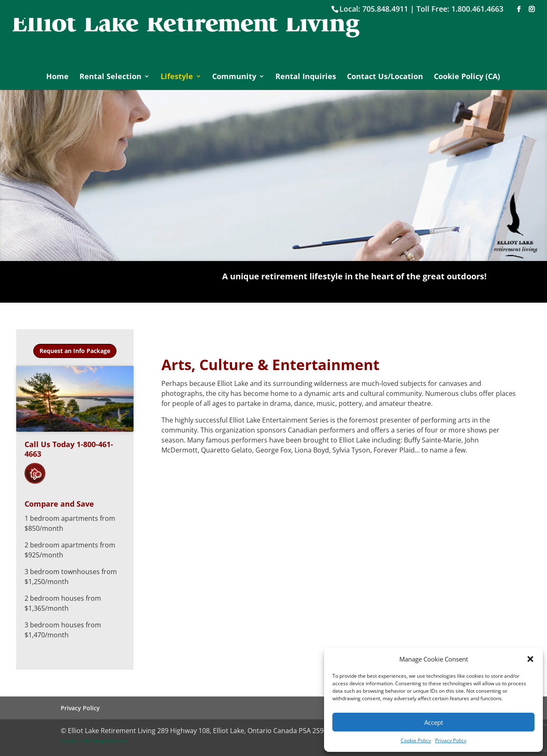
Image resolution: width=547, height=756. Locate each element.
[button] (530, 659)
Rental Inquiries (306, 77)
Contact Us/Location (385, 77)
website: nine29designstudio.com (94, 741)
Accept (434, 722)
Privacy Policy (451, 740)
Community (234, 77)
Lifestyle (177, 77)
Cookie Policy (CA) (467, 77)
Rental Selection (110, 77)
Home (57, 77)
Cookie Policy (416, 740)
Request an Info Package (75, 351)
